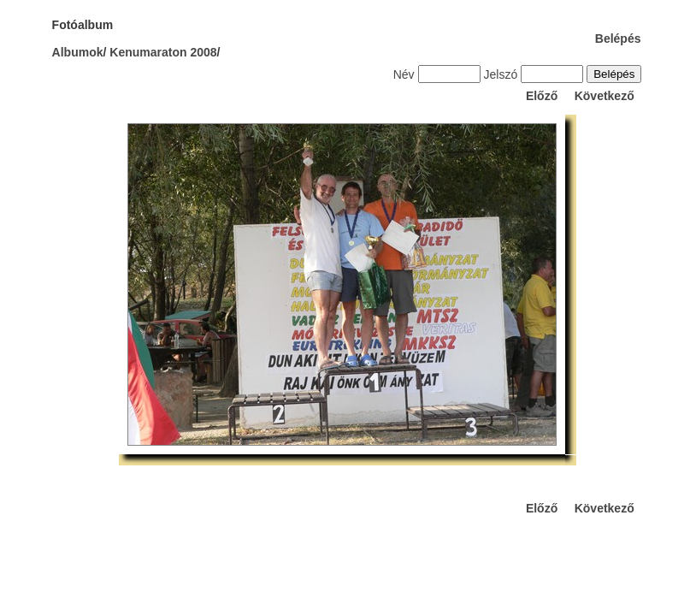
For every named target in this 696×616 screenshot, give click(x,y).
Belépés (618, 38)
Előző (542, 96)
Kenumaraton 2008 (163, 52)
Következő (605, 96)
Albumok (78, 52)
